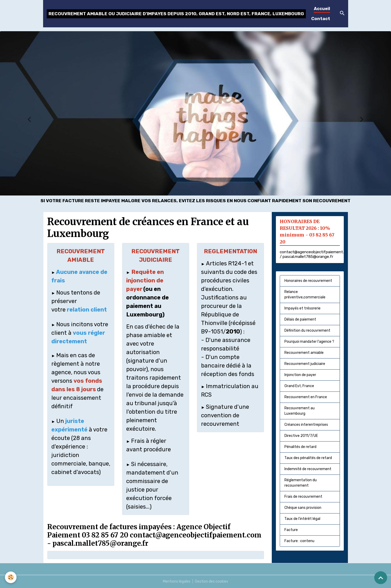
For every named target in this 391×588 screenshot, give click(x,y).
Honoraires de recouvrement (308, 281)
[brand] (176, 14)
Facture (291, 530)
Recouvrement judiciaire (305, 364)
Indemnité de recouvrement (308, 469)
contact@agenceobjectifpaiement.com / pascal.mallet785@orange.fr (316, 254)
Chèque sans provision (303, 508)
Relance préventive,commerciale (305, 295)
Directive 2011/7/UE (301, 436)
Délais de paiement (300, 319)
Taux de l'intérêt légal (302, 519)
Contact (321, 19)
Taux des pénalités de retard (308, 458)
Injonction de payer (300, 375)
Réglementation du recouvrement (301, 483)
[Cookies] (11, 577)
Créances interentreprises (306, 425)
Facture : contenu (299, 541)
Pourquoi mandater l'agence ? (309, 342)
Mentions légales (177, 581)
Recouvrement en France (306, 397)
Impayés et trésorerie (302, 308)
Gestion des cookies (212, 581)
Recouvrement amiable (304, 353)
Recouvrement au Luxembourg (300, 411)
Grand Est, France (299, 386)
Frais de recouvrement (303, 497)
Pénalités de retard (300, 447)
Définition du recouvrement (307, 330)
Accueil (322, 9)
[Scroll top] (381, 578)
